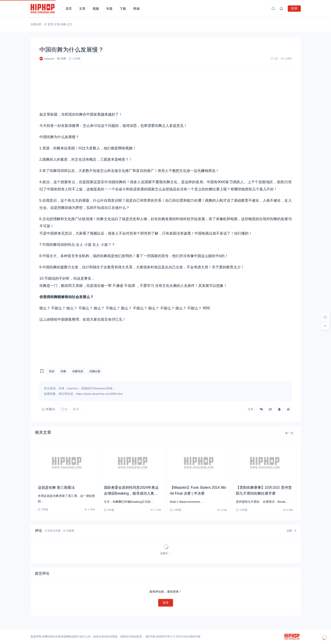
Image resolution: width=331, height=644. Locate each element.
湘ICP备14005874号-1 (159, 637)
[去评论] (325, 317)
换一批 (289, 433)
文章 (82, 9)
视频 (96, 9)
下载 (123, 9)
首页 (69, 9)
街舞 (63, 24)
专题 (109, 9)
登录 (294, 8)
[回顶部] (325, 326)
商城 (136, 9)
